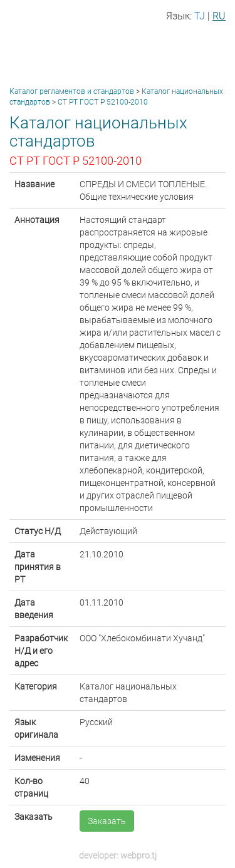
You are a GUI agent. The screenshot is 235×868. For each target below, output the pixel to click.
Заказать (107, 821)
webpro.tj (138, 855)
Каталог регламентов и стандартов (72, 91)
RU (219, 16)
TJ (200, 16)
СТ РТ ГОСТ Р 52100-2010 (103, 102)
